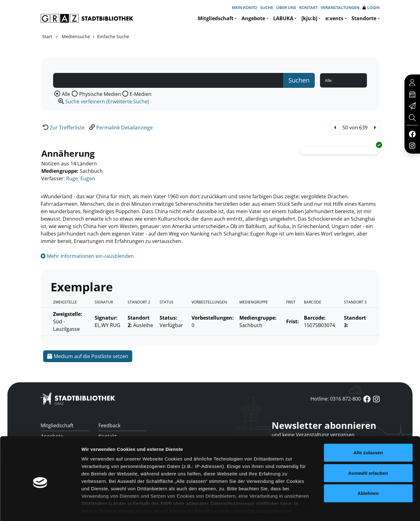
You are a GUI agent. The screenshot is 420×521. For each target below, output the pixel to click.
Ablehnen (368, 467)
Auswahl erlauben (368, 446)
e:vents (334, 18)
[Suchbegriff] (168, 80)
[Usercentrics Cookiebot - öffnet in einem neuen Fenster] (40, 509)
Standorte (364, 18)
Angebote (253, 18)
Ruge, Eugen (81, 178)
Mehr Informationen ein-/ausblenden (87, 256)
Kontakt (308, 7)
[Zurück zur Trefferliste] (63, 128)
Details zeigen (330, 509)
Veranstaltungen (340, 7)
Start (47, 36)
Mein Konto (244, 7)
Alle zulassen (368, 426)
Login (371, 8)
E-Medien (141, 94)
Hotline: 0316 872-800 (336, 399)
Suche (267, 7)
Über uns (286, 7)
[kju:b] (309, 18)
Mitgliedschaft (216, 18)
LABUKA (283, 18)
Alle (66, 94)
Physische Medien (100, 94)
